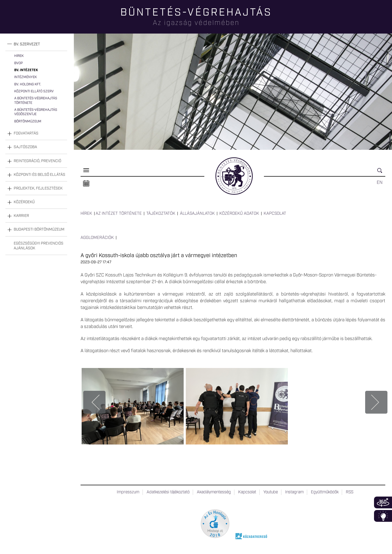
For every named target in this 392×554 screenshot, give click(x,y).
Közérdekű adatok (239, 214)
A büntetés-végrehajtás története (36, 101)
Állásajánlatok (197, 214)
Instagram (294, 492)
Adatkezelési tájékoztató (168, 492)
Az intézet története (119, 214)
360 (383, 502)
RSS (350, 492)
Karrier (21, 216)
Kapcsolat (275, 214)
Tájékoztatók (161, 214)
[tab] (36, 44)
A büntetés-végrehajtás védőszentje (36, 112)
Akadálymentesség (214, 492)
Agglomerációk (97, 238)
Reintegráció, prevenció (37, 161)
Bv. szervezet (27, 44)
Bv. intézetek (26, 70)
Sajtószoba (25, 147)
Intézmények (26, 77)
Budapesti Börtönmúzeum (39, 229)
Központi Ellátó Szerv (34, 91)
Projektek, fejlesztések (38, 188)
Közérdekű (24, 202)
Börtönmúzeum (28, 121)
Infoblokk (383, 516)
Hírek (19, 56)
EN (380, 183)
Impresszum (128, 492)
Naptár (86, 184)
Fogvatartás (26, 133)
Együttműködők (325, 492)
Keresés (381, 173)
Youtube (271, 492)
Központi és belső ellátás (39, 175)
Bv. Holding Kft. (28, 84)
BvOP (19, 63)
